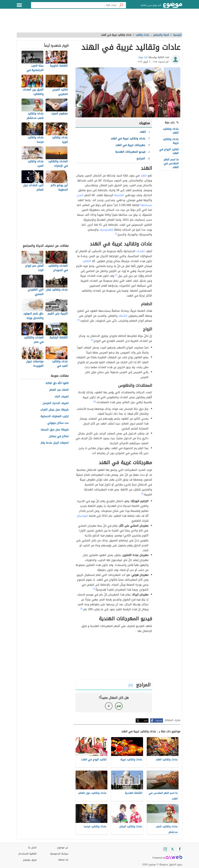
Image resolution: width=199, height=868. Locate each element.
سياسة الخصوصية (59, 854)
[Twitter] (172, 849)
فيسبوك (159, 720)
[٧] (94, 589)
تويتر (146, 720)
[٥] (95, 401)
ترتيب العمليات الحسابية (55, 416)
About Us (63, 860)
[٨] (81, 609)
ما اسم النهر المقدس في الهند (171, 163)
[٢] (116, 275)
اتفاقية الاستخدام (27, 854)
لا (109, 706)
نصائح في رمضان (59, 436)
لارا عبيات (143, 57)
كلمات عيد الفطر (59, 390)
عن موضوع (63, 848)
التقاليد (87, 261)
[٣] (79, 320)
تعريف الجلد (62, 397)
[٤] (92, 340)
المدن (80, 195)
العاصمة (119, 195)
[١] (116, 234)
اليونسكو (82, 516)
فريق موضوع (30, 860)
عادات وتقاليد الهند (171, 131)
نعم (119, 706)
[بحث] (121, 5)
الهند (144, 176)
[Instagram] (165, 849)
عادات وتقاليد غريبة (171, 141)
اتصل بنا (32, 848)
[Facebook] (180, 849)
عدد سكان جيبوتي (58, 423)
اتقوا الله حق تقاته (57, 383)
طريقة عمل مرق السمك (55, 430)
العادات (140, 251)
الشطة (123, 316)
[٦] (142, 494)
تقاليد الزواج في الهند (169, 151)
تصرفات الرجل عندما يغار (55, 443)
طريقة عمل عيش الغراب (54, 410)
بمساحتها (146, 205)
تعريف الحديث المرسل (56, 403)
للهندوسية (107, 230)
